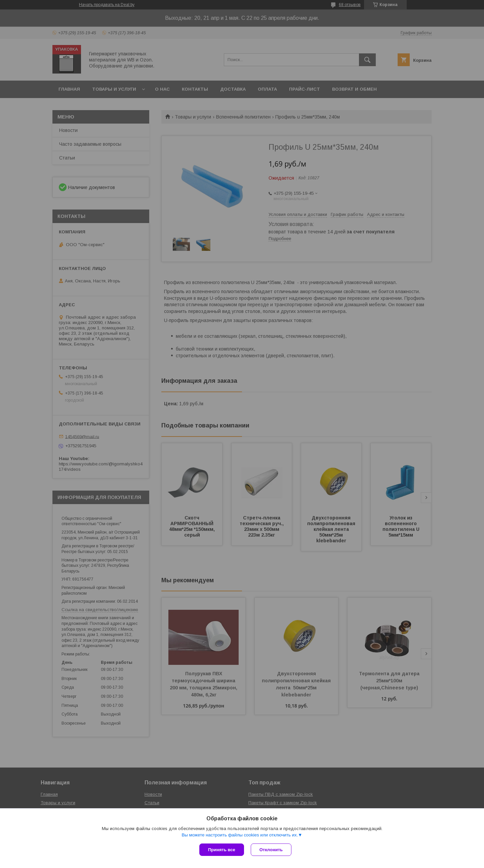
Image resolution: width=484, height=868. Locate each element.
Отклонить (271, 850)
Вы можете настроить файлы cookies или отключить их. (240, 835)
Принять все (222, 850)
